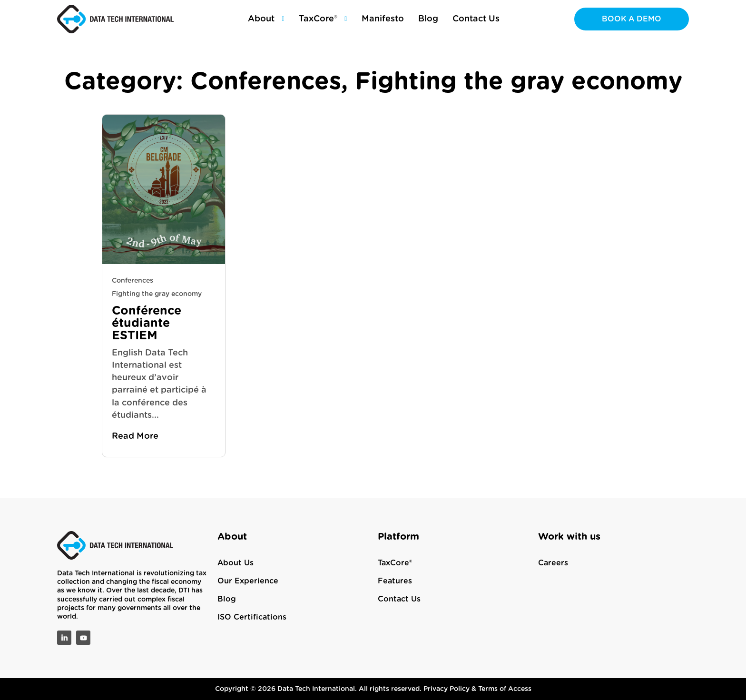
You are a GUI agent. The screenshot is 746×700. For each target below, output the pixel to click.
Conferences (133, 281)
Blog (227, 599)
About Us (236, 563)
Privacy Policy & (451, 689)
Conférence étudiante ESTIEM (147, 323)
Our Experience (248, 581)
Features (395, 581)
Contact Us (399, 599)
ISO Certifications (252, 617)
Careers (553, 563)
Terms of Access (505, 689)
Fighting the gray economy (157, 294)
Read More (135, 436)
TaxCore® (395, 563)
